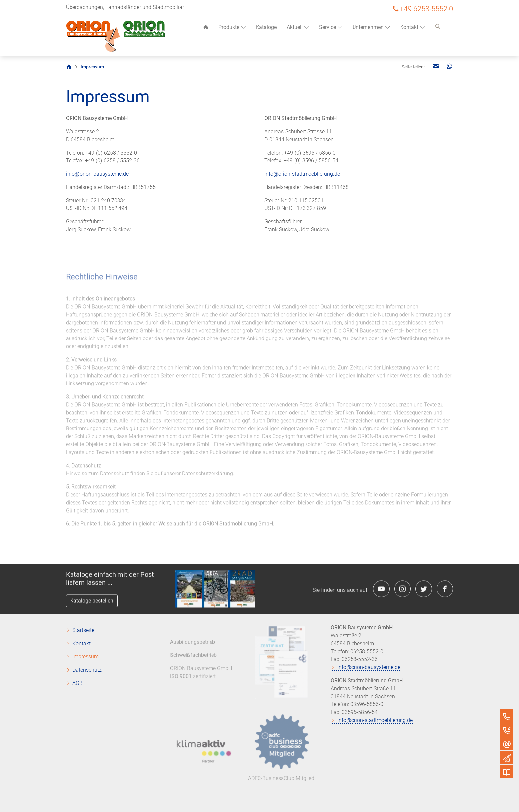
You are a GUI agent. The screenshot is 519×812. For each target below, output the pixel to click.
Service (331, 27)
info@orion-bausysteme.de (97, 174)
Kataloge (266, 27)
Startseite (83, 630)
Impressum (86, 657)
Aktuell (298, 27)
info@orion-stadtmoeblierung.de (302, 174)
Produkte (232, 27)
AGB (78, 683)
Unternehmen (371, 27)
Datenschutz (87, 670)
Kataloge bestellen (92, 602)
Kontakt (413, 27)
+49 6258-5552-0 (426, 9)
